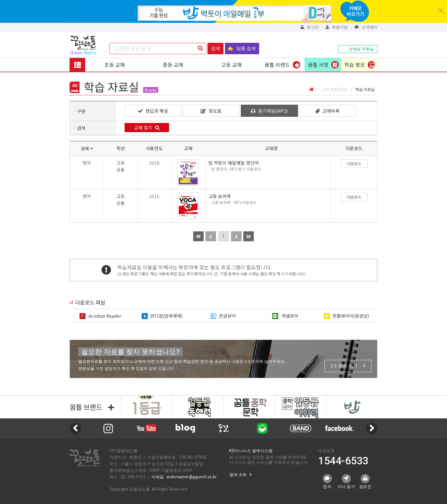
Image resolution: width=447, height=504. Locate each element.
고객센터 (366, 27)
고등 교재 (231, 64)
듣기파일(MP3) (269, 111)
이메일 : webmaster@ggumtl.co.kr (184, 477)
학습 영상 (355, 64)
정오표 (211, 111)
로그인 (310, 27)
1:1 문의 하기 (348, 366)
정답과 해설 (153, 111)
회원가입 (337, 27)
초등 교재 (115, 64)
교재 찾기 (147, 128)
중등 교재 (173, 64)
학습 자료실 (363, 89)
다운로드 (354, 164)
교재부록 (328, 111)
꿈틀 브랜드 (277, 64)
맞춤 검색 (242, 48)
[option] (185, 428)
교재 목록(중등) (332, 89)
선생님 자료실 (358, 49)
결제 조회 (240, 475)
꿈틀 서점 (318, 64)
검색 (216, 48)
